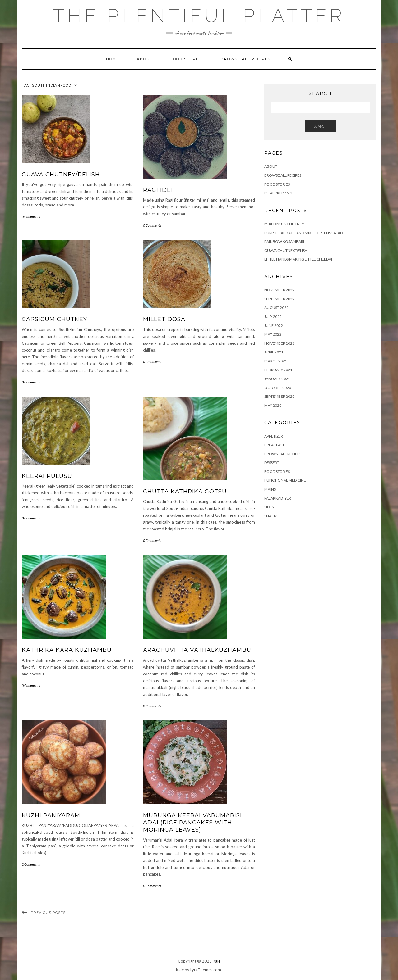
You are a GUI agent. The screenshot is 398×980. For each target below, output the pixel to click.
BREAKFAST (274, 445)
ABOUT (145, 59)
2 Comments (31, 864)
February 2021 (278, 370)
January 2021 (277, 379)
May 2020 (273, 405)
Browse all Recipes (246, 59)
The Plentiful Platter (199, 16)
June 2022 (274, 326)
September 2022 (279, 299)
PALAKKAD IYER (278, 498)
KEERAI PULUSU (47, 476)
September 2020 (279, 396)
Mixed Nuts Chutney (284, 224)
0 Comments (31, 217)
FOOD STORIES (187, 59)
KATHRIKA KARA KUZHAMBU (67, 650)
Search (320, 126)
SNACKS (271, 516)
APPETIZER (274, 436)
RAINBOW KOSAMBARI (284, 241)
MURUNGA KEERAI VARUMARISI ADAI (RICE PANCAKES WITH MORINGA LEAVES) (192, 823)
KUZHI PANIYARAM (51, 815)
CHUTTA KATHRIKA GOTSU (185, 492)
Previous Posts (48, 913)
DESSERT (272, 463)
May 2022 (273, 334)
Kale (217, 961)
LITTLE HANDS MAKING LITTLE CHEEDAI (298, 259)
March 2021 (276, 361)
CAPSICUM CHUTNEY (54, 319)
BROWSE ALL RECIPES (283, 454)
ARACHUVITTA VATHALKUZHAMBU (197, 650)
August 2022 (276, 308)
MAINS (270, 489)
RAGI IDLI (158, 190)
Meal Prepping (278, 193)
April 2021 (274, 352)
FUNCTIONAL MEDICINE (285, 480)
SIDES (269, 507)
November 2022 (279, 290)
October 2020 (278, 388)
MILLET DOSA (164, 319)
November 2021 (279, 343)
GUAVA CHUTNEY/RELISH (61, 175)
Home (113, 59)
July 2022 (273, 317)
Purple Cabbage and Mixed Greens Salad (303, 233)
